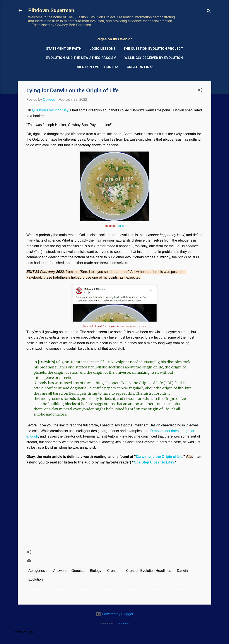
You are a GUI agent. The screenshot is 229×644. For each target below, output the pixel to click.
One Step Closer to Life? (154, 462)
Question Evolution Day (97, 67)
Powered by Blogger (115, 614)
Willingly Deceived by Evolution (154, 58)
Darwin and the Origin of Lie (159, 457)
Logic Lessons (103, 49)
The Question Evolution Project (153, 49)
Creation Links (140, 67)
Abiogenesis (38, 571)
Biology (96, 571)
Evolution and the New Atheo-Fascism (81, 58)
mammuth (125, 623)
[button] (200, 91)
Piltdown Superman (51, 10)
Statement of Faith (64, 49)
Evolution (36, 579)
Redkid (120, 226)
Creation (114, 571)
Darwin (182, 571)
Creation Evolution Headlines (149, 571)
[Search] (209, 12)
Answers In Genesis (69, 571)
